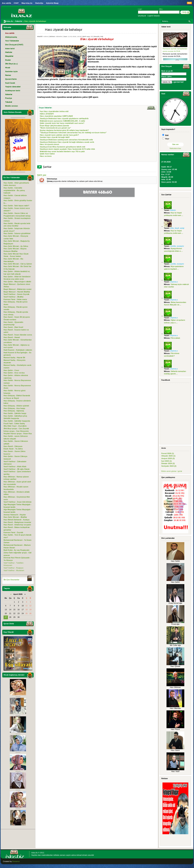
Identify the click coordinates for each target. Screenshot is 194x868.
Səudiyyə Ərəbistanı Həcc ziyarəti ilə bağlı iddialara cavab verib (67, 142)
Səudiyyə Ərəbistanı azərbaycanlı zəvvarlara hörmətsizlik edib (66, 140)
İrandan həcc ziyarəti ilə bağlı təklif (55, 137)
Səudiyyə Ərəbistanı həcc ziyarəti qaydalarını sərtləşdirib (64, 118)
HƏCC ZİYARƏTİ (47, 114)
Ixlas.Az (35, 853)
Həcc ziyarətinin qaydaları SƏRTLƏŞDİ (56, 116)
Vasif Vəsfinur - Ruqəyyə (13, 568)
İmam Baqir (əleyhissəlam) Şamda (54, 126)
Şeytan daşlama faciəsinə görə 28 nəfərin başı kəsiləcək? (64, 130)
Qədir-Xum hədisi (47, 154)
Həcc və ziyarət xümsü (49, 144)
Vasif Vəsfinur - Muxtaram (14, 570)
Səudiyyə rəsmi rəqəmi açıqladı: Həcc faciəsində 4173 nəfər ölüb (67, 149)
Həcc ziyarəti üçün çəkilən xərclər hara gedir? (59, 135)
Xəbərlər (59, 36)
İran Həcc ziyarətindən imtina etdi (54, 111)
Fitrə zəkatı (175, 338)
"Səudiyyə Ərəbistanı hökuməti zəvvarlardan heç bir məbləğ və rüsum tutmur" (73, 133)
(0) (92, 36)
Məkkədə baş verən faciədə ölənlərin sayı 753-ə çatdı (62, 151)
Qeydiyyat (142, 16)
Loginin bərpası (154, 16)
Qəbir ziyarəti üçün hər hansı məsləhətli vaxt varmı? (62, 123)
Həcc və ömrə (46, 156)
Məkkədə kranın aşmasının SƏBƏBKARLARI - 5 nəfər (62, 121)
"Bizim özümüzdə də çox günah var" (55, 128)
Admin (46, 36)
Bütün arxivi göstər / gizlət (172, 471)
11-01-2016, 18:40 (75, 36)
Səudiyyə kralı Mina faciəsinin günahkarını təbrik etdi (62, 147)
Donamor (16, 861)
